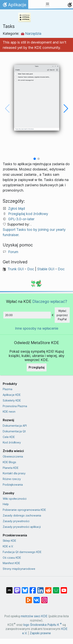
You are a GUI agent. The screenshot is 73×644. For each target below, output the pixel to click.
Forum (13, 252)
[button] (35, 159)
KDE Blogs (9, 462)
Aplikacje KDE (12, 395)
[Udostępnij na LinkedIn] (40, 588)
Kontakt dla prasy (14, 473)
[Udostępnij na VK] (37, 598)
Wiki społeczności (15, 499)
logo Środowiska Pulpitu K (43, 625)
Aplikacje (15, 6)
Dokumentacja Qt (14, 431)
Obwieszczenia (13, 456)
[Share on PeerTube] (29, 598)
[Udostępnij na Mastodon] (17, 588)
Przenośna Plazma (15, 406)
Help (6, 504)
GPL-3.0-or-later (21, 219)
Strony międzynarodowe (19, 569)
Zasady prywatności (16, 521)
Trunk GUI (16, 269)
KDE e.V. (8, 546)
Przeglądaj (37, 367)
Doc (31, 269)
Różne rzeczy (12, 479)
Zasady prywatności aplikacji (22, 527)
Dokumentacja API (15, 426)
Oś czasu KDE (12, 558)
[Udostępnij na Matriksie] (9, 588)
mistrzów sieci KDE (34, 616)
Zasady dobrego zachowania (22, 515)
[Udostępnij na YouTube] (64, 588)
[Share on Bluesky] (25, 588)
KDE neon (9, 412)
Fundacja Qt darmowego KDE (22, 552)
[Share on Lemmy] (56, 588)
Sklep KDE (9, 541)
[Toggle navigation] (47, 5)
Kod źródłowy (12, 442)
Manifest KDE (11, 563)
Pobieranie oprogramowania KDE (24, 510)
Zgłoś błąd (17, 208)
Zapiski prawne (40, 633)
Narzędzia (31, 33)
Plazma (7, 389)
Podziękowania (13, 485)
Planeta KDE (11, 468)
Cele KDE (9, 437)
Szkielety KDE (12, 400)
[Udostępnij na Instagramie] (44, 598)
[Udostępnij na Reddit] (48, 588)
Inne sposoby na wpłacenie (37, 328)
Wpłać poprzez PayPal (62, 315)
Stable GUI (46, 269)
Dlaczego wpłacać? (50, 301)
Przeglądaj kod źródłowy (28, 214)
